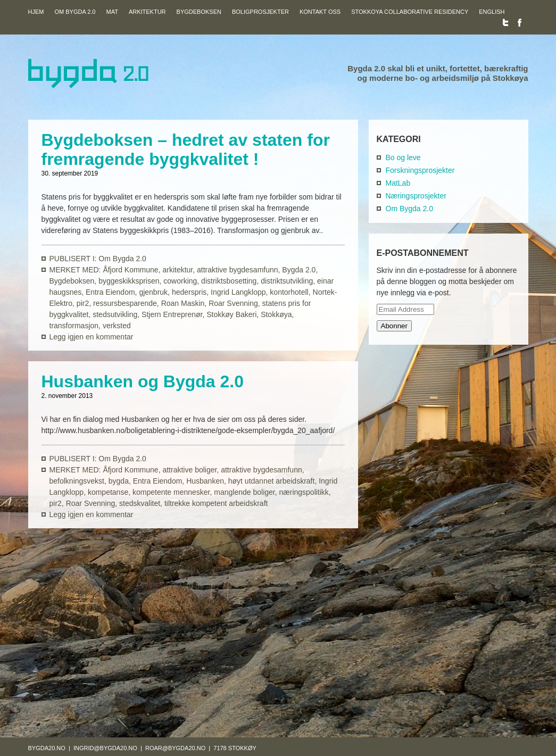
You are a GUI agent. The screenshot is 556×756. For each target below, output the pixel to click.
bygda (119, 481)
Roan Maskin (183, 303)
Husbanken (205, 481)
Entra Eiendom (110, 292)
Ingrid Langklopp (238, 292)
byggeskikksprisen (129, 281)
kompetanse (108, 492)
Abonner (394, 326)
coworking (180, 281)
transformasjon (74, 326)
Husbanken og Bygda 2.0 (143, 381)
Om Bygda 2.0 (75, 11)
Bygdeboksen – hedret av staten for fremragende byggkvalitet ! (186, 149)
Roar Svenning (233, 303)
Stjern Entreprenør (172, 314)
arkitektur (177, 270)
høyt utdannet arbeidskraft (272, 481)
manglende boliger (244, 492)
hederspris (189, 292)
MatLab (398, 183)
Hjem (36, 11)
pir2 (83, 303)
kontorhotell (289, 292)
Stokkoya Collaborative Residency (410, 11)
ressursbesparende (125, 303)
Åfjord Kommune (130, 270)
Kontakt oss (320, 11)
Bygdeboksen (199, 11)
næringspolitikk (304, 492)
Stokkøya (276, 314)
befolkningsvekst (77, 481)
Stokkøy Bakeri (231, 314)
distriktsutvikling (287, 281)
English (492, 11)
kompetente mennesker (171, 492)
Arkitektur (147, 11)
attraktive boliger (189, 470)
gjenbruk (153, 292)
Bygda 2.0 (299, 270)
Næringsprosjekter (416, 196)
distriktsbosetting (229, 281)
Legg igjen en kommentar (92, 337)
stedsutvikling (115, 314)
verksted (117, 326)
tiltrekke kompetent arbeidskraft (216, 503)
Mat (112, 11)
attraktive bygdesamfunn (238, 270)
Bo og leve (403, 157)
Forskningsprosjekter (420, 170)
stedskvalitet (140, 503)
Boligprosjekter (260, 11)
